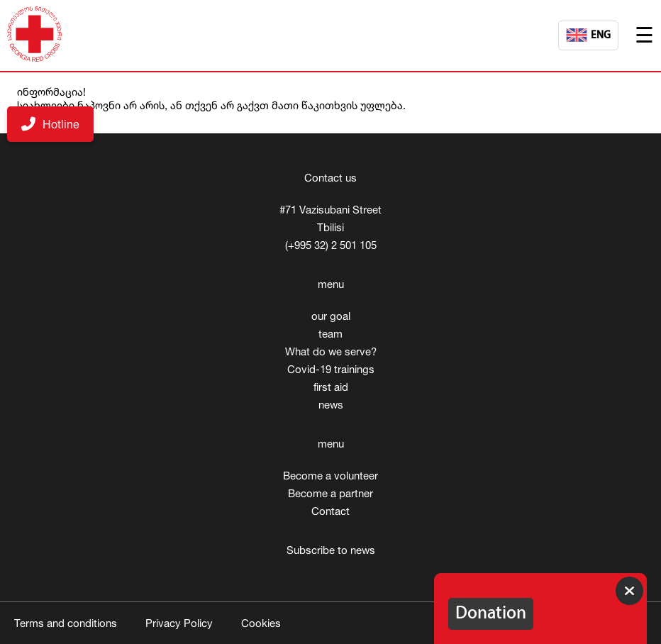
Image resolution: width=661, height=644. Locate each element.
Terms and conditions (66, 623)
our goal (331, 316)
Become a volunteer (330, 476)
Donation (491, 614)
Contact (330, 511)
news (331, 405)
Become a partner (330, 493)
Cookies (261, 623)
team (330, 334)
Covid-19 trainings (331, 369)
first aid (331, 387)
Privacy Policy (179, 623)
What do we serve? (331, 351)
